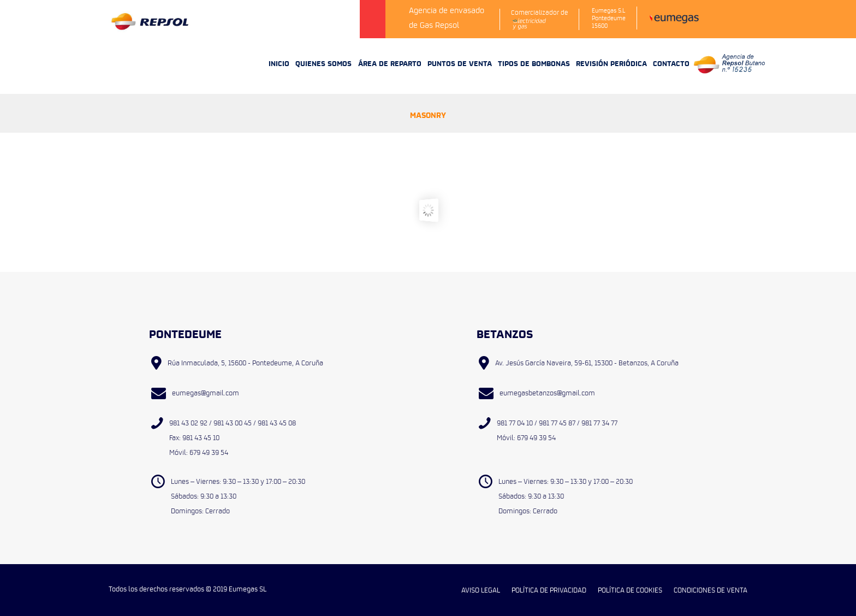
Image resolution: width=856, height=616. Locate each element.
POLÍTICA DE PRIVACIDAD (549, 590)
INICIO (279, 63)
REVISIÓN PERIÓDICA (611, 63)
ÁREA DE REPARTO (390, 63)
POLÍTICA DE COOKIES (630, 590)
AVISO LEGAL (481, 590)
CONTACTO (671, 63)
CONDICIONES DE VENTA (711, 590)
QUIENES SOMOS (323, 63)
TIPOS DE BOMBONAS (534, 63)
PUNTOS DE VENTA (460, 63)
